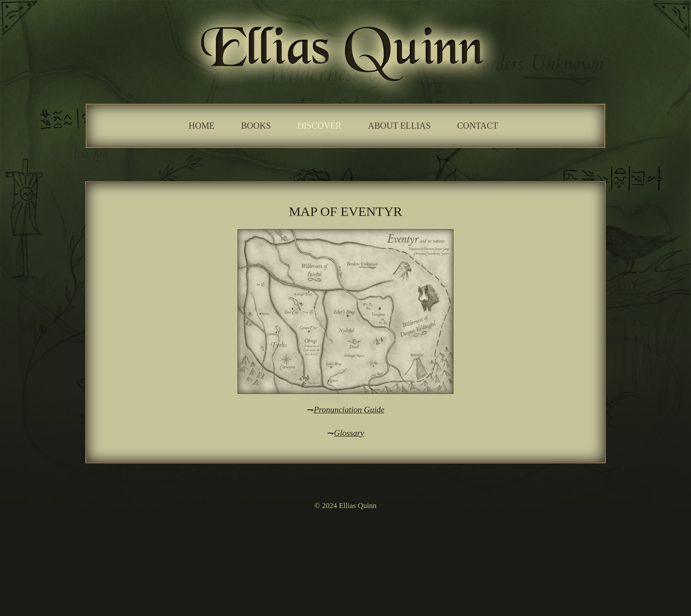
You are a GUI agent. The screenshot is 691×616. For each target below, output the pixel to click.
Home (202, 126)
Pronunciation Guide (349, 410)
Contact (477, 126)
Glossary (349, 433)
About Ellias (399, 126)
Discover (319, 126)
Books (256, 126)
